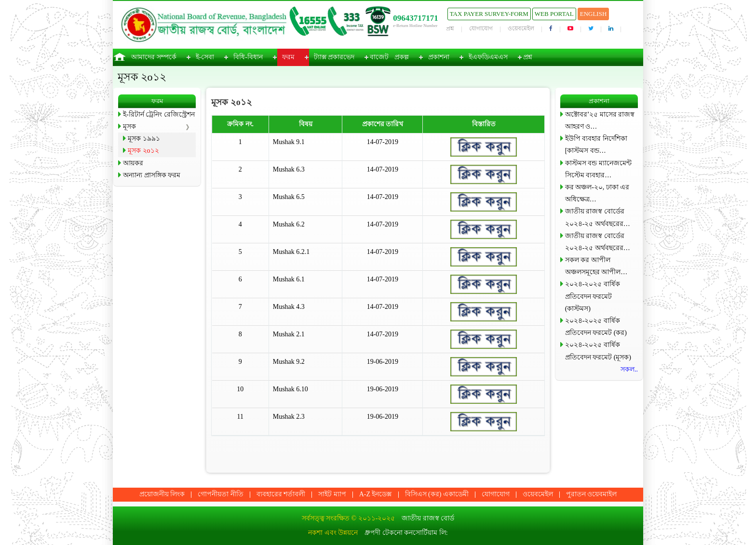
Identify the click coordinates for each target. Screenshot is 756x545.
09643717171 (416, 18)
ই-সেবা (205, 57)
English (594, 14)
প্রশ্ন (450, 28)
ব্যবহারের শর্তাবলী (281, 494)
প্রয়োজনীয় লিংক (162, 494)
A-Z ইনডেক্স (376, 494)
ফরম (288, 57)
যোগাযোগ (481, 28)
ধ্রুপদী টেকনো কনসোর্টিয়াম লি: (406, 533)
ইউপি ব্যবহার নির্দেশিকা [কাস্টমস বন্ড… (596, 145)
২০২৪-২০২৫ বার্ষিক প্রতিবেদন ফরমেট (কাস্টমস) (593, 296)
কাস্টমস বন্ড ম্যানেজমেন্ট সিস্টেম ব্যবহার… (598, 169)
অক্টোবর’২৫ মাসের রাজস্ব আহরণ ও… (600, 120)
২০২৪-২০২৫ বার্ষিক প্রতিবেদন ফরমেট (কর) (596, 327)
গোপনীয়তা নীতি (221, 494)
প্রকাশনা (439, 57)
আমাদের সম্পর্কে (154, 57)
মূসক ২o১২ (143, 151)
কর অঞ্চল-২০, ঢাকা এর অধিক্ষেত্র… (597, 193)
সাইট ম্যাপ (332, 494)
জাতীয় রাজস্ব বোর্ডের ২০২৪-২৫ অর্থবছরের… (598, 217)
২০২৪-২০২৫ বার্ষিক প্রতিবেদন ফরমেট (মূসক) (598, 351)
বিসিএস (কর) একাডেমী (437, 494)
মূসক (129, 126)
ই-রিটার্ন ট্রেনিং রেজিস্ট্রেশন (159, 114)
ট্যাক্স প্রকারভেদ (334, 57)
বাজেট (379, 57)
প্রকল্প (402, 57)
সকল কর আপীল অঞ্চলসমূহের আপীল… (596, 266)
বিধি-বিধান (248, 57)
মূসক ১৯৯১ (144, 139)
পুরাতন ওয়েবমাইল (592, 494)
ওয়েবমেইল (521, 28)
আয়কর (133, 163)
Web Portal (554, 14)
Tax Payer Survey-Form (489, 14)
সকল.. (629, 369)
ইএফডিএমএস (488, 57)
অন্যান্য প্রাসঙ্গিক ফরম (152, 175)
